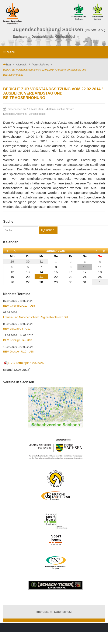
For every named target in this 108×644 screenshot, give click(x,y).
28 (41, 282)
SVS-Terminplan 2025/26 (24, 363)
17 (85, 272)
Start (8, 65)
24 (85, 277)
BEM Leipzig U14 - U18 (18, 340)
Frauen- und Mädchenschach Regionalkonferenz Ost (36, 317)
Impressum (44, 612)
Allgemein (22, 65)
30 (71, 282)
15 (56, 272)
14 (41, 272)
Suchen (49, 230)
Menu (9, 52)
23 (71, 277)
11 (100, 267)
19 (12, 277)
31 (85, 282)
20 (28, 277)
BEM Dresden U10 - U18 (18, 352)
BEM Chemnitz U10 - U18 (19, 306)
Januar (52, 251)
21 (41, 277)
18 (100, 272)
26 (12, 282)
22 (56, 277)
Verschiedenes (41, 65)
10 (85, 267)
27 (28, 282)
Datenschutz (63, 612)
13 (28, 272)
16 (71, 272)
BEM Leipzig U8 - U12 (17, 329)
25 (100, 277)
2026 (61, 251)
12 (12, 272)
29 (56, 282)
